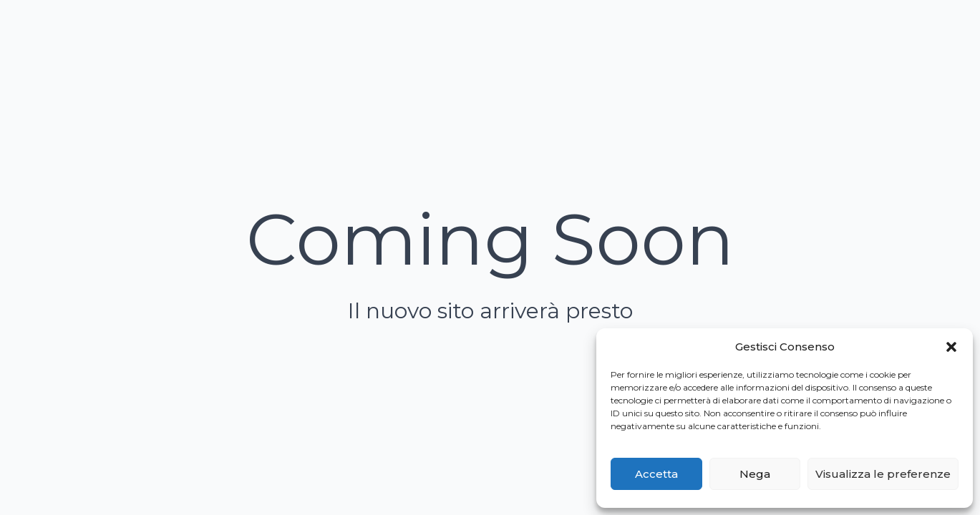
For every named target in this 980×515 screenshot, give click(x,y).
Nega (755, 474)
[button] (951, 347)
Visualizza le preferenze (883, 474)
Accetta (656, 474)
